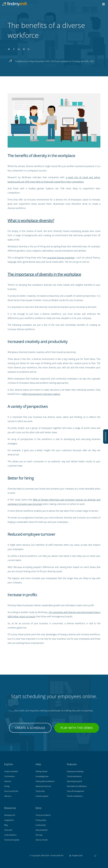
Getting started (41, 771)
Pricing (7, 786)
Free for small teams (75, 796)
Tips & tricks (40, 791)
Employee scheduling (75, 771)
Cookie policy (41, 825)
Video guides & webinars (45, 781)
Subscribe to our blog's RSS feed (29, 49)
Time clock (8, 830)
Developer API (10, 815)
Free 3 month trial (11, 791)
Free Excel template (12, 840)
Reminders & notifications (77, 786)
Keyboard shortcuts (43, 786)
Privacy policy (41, 820)
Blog (6, 825)
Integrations (9, 820)
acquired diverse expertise (61, 258)
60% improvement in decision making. (41, 394)
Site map (39, 835)
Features (8, 781)
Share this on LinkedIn (19, 49)
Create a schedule (30, 728)
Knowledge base (42, 776)
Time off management (76, 791)
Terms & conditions (43, 815)
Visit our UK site (42, 840)
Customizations (10, 835)
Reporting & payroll (74, 781)
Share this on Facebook (14, 49)
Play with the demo (77, 728)
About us (8, 796)
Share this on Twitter (9, 49)
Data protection (42, 830)
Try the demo (9, 776)
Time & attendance (74, 776)
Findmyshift (16, 855)
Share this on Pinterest (24, 49)
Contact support (42, 796)
